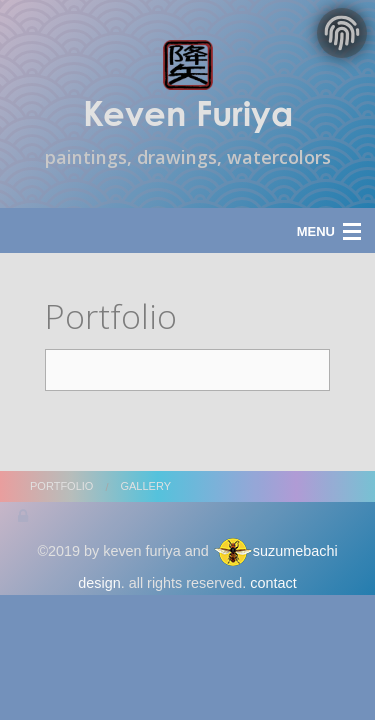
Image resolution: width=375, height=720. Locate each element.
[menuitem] (75, 486)
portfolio (61, 486)
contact (273, 583)
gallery (145, 486)
